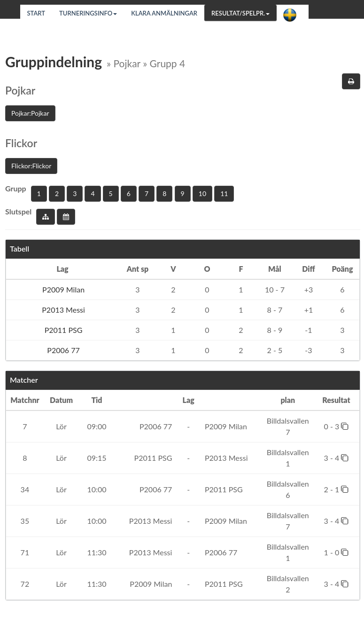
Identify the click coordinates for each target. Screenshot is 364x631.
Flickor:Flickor (31, 166)
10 (202, 193)
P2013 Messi (62, 310)
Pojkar (20, 90)
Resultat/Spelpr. (240, 13)
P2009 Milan (62, 289)
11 (224, 193)
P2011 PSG (63, 330)
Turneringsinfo (88, 13)
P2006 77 (62, 350)
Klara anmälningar (164, 13)
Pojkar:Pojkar (30, 113)
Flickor (21, 143)
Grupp (16, 188)
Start (36, 13)
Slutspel (18, 211)
